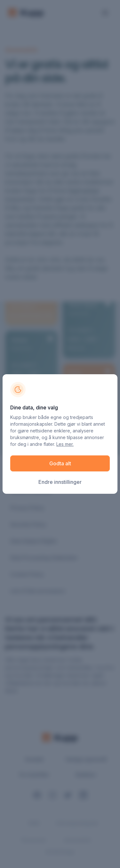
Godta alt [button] (60, 463)
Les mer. (65, 444)
